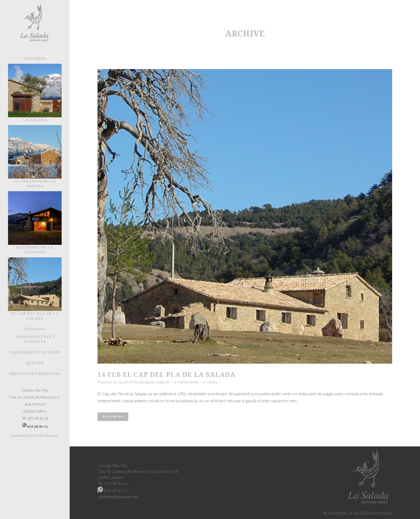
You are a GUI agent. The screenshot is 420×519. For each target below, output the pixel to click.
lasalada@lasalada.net (35, 435)
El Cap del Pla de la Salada (179, 374)
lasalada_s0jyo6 (154, 382)
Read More (113, 417)
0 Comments (186, 382)
